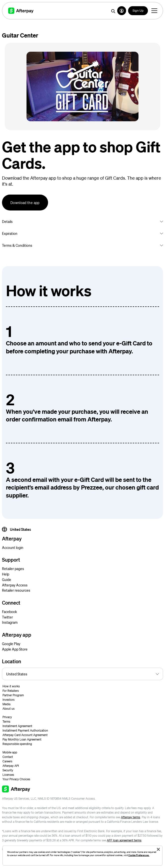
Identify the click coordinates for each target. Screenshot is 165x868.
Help (6, 574)
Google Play (11, 644)
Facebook (9, 612)
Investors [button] (9, 700)
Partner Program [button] (13, 695)
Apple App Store (15, 649)
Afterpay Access (15, 585)
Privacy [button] (7, 717)
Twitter (7, 617)
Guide (7, 579)
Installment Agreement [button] (17, 726)
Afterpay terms (131, 817)
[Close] (158, 849)
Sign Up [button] (138, 11)
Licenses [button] (8, 775)
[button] (122, 11)
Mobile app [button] (10, 752)
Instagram (10, 622)
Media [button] (6, 704)
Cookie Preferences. (139, 855)
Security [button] (8, 770)
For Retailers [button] (11, 691)
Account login (13, 547)
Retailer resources (16, 590)
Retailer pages (13, 569)
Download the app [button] (25, 203)
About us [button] (9, 709)
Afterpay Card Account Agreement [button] (25, 735)
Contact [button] (8, 757)
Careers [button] (7, 761)
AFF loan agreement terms (124, 840)
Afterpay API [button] (11, 766)
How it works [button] (11, 686)
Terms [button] (6, 722)
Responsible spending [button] (17, 744)
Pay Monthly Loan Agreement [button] (22, 739)
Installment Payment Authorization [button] (25, 730)
